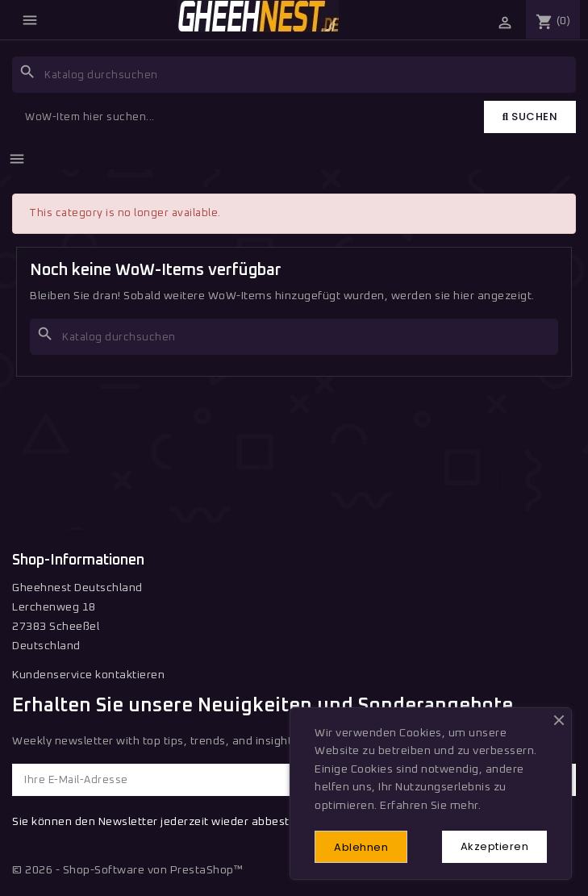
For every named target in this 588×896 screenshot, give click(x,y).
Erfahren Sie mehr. (430, 806)
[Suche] (294, 75)
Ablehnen (361, 847)
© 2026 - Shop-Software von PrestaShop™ (127, 870)
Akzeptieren (495, 846)
